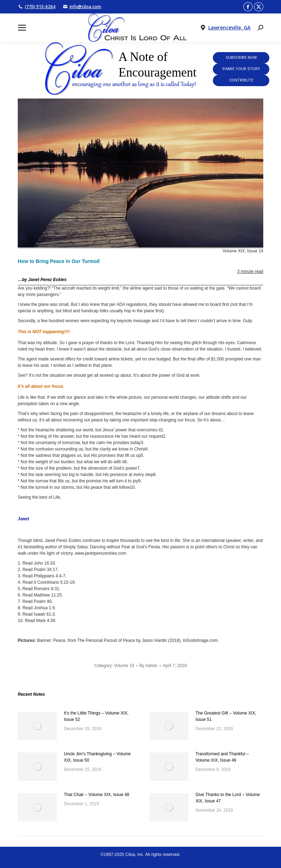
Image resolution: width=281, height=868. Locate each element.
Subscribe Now (241, 58)
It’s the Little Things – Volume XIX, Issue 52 (96, 716)
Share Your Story (241, 69)
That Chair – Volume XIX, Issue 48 (97, 795)
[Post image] (37, 726)
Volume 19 (124, 666)
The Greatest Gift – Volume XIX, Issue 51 (226, 716)
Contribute (241, 80)
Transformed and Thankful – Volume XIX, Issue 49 (222, 757)
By (148, 666)
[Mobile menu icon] (22, 28)
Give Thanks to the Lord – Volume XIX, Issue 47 (228, 798)
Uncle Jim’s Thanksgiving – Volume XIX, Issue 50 (97, 757)
